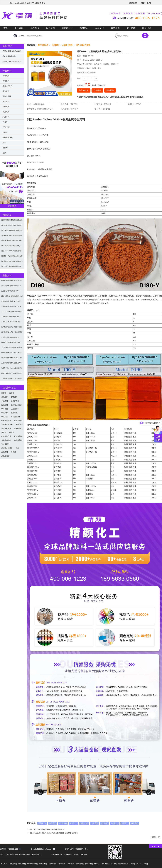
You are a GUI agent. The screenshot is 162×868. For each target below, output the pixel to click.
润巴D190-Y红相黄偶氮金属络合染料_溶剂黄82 (119, 97)
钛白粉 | (114, 864)
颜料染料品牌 (43, 45)
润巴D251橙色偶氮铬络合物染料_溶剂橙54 (49, 829)
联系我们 (147, 28)
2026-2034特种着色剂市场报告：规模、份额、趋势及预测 (12, 297)
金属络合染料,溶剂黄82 (35, 36)
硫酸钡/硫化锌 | (124, 864)
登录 (143, 3)
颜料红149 (84, 823)
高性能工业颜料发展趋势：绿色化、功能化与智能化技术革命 (11, 343)
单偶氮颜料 (18, 440)
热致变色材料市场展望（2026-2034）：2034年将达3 (11, 292)
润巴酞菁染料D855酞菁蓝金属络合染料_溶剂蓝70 (12, 221)
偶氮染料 (5, 401)
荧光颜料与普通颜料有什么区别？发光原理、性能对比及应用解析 (11, 302)
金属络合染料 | (33, 864)
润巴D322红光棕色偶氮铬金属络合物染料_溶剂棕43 (12, 262)
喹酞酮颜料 (18, 428)
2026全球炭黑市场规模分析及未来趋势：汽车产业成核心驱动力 (12, 348)
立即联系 (12, 206)
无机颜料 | (22, 864)
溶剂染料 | (43, 864)
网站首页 (4, 864)
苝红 (17, 448)
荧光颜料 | (80, 864)
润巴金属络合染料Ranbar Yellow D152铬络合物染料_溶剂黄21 (56, 833)
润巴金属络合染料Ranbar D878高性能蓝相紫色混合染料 (11, 226)
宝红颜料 (5, 405)
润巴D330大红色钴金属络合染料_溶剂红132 (11, 267)
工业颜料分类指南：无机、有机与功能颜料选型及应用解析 (11, 379)
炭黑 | (133, 864)
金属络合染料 (67, 45)
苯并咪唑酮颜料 (7, 425)
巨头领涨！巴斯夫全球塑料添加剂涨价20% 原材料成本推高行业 (11, 328)
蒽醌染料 (5, 452)
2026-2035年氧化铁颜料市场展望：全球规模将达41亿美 (12, 312)
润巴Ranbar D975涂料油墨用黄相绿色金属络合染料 (11, 252)
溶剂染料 (6, 91)
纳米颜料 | (63, 864)
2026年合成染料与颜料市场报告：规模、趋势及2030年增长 (12, 318)
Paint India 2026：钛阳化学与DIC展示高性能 (11, 374)
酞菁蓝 (12, 432)
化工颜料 (19, 28)
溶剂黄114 (42, 823)
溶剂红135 (63, 823)
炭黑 (4, 143)
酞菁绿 (13, 452)
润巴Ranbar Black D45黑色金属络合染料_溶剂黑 (12, 236)
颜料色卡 (35, 28)
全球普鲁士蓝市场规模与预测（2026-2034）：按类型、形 (10, 338)
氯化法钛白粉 (6, 428)
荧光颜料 (6, 112)
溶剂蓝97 (104, 823)
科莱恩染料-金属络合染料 (12, 61)
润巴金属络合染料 (83, 45)
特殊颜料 (6, 107)
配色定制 (50, 28)
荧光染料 (6, 117)
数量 (79, 78)
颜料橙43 (135, 823)
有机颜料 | (13, 864)
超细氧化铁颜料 (7, 448)
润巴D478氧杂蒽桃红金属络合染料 (12, 230)
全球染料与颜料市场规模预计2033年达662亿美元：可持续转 (12, 364)
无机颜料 (6, 81)
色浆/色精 (6, 127)
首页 (6, 28)
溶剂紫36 (53, 823)
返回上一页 (156, 837)
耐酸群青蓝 (15, 401)
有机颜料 (6, 76)
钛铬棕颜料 (18, 421)
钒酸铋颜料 (15, 409)
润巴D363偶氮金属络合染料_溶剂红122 (11, 242)
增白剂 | (139, 864)
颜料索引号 (67, 28)
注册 (149, 3)
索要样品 (110, 90)
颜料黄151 (115, 823)
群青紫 (12, 393)
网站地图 (133, 3)
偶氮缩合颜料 (6, 440)
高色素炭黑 (5, 456)
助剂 (4, 153)
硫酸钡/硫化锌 (8, 137)
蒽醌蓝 (4, 393)
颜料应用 (100, 28)
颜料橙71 (125, 823)
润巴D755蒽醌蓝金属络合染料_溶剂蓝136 (11, 247)
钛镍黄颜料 (5, 444)
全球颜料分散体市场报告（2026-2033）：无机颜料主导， (11, 307)
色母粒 (5, 122)
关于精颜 (131, 28)
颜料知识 (84, 28)
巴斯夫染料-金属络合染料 (12, 51)
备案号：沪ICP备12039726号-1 (76, 849)
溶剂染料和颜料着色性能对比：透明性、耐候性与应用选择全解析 (11, 287)
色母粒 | (97, 864)
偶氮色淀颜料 (6, 421)
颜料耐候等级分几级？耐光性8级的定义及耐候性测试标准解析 (12, 333)
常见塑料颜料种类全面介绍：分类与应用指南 (11, 359)
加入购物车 (84, 90)
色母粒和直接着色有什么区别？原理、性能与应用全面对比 (11, 282)
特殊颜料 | (72, 864)
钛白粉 (5, 132)
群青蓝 (4, 432)
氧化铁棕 (5, 413)
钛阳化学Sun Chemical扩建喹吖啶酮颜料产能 (12, 369)
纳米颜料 (6, 101)
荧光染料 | (89, 864)
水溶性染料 (7, 96)
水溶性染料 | (53, 864)
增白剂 (5, 148)
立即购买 (97, 90)
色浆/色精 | (106, 864)
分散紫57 (95, 823)
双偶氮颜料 (18, 436)
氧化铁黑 (14, 413)
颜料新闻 (115, 28)
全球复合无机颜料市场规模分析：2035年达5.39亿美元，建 (11, 323)
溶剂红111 (74, 823)
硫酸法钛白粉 (6, 436)
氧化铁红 (5, 397)
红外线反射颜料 (17, 405)
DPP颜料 (14, 397)
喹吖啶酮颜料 (16, 417)
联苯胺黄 (5, 409)
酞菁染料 (19, 425)
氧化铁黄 (5, 417)
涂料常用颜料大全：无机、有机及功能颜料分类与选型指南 (11, 354)
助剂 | (146, 864)
